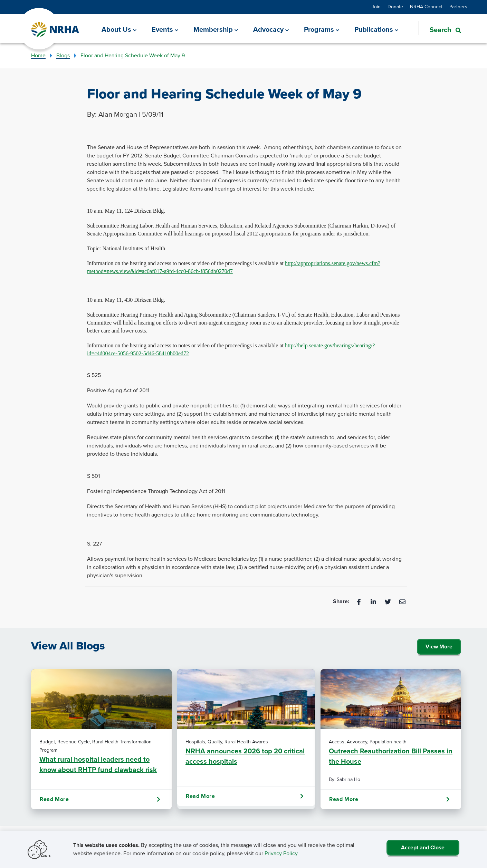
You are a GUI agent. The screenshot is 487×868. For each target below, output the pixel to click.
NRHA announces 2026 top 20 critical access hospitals (245, 756)
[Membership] (216, 29)
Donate (395, 7)
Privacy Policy (281, 853)
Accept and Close (423, 847)
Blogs (63, 55)
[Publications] (376, 29)
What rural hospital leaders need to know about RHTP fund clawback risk (98, 764)
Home (38, 55)
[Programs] (322, 29)
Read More (100, 799)
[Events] (165, 29)
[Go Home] (55, 30)
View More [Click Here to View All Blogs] (439, 647)
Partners (458, 7)
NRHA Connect (426, 7)
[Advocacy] (271, 29)
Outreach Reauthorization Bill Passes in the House (391, 756)
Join (376, 7)
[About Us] (119, 29)
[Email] (402, 601)
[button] (440, 29)
